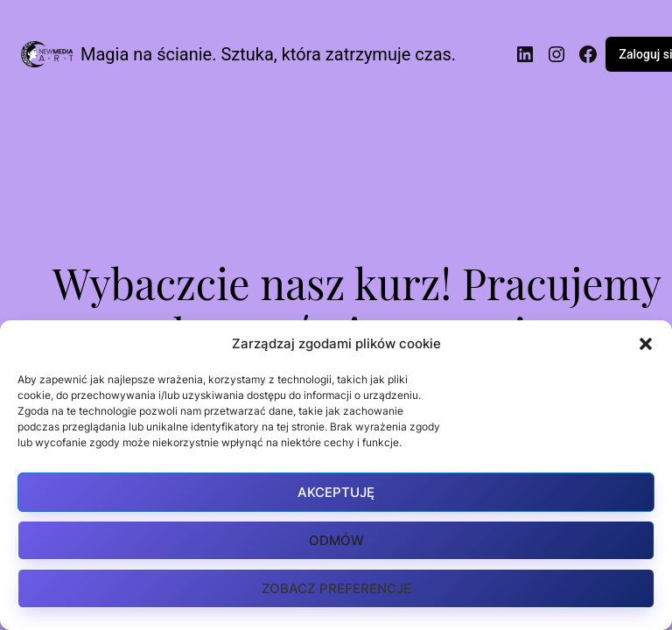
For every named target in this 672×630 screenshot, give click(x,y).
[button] (646, 344)
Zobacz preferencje (336, 588)
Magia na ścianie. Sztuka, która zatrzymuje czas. (268, 54)
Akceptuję (336, 492)
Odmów (336, 540)
